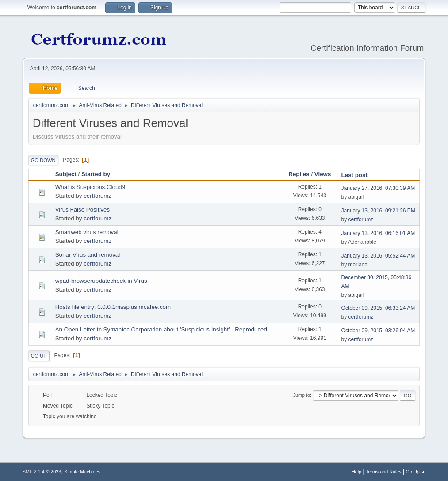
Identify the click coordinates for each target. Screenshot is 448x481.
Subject (66, 174)
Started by (96, 174)
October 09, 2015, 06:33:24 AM (378, 308)
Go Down (43, 160)
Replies (299, 174)
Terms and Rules (384, 472)
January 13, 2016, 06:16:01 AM (378, 233)
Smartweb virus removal (87, 232)
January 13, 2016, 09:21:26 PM (378, 211)
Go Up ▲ (416, 472)
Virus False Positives (82, 210)
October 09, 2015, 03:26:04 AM (378, 331)
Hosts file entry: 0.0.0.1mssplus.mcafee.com (113, 307)
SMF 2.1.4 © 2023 (42, 472)
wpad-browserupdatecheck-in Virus (101, 281)
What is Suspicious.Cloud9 (90, 187)
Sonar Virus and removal (88, 255)
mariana (358, 265)
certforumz (98, 196)
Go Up (39, 356)
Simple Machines (82, 472)
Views (323, 174)
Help (356, 472)
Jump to (302, 395)
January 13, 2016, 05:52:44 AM (378, 256)
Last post (358, 175)
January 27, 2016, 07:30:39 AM (378, 188)
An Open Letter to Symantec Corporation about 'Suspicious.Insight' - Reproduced (161, 329)
